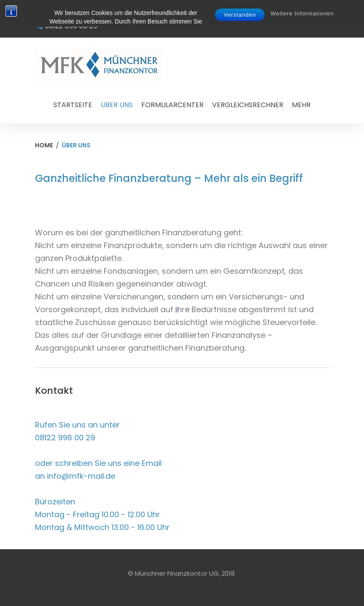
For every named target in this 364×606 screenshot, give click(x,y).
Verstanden (240, 15)
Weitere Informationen (302, 13)
